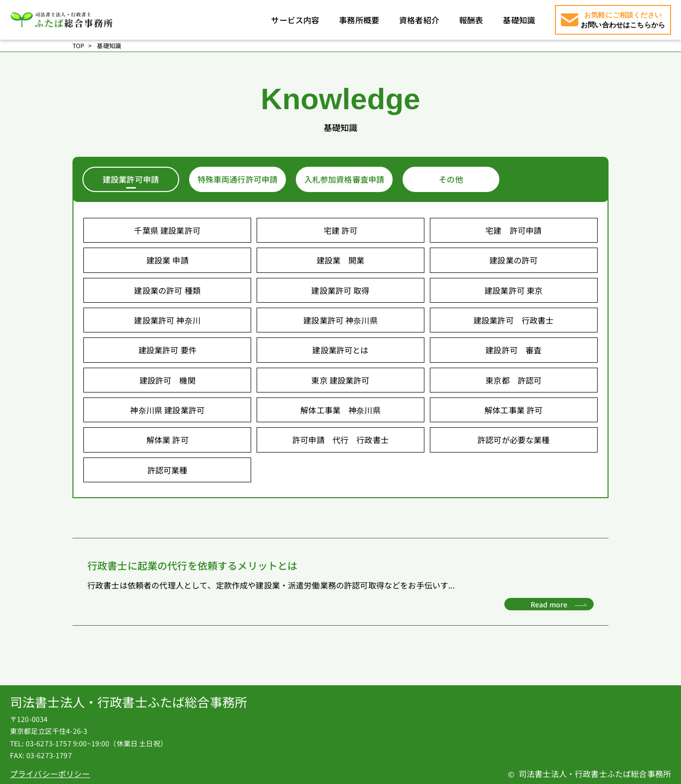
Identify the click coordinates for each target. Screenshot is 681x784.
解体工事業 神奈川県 (340, 410)
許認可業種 (168, 470)
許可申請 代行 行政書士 (340, 440)
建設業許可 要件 (168, 350)
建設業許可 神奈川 (167, 320)
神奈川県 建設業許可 (167, 410)
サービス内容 (295, 20)
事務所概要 (359, 20)
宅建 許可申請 (513, 230)
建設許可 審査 (513, 350)
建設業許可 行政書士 (514, 320)
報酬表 (471, 20)
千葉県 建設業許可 (167, 230)
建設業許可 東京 (513, 290)
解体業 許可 (168, 440)
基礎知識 (519, 20)
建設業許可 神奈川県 (340, 320)
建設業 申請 (168, 260)
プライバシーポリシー (50, 774)
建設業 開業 (341, 260)
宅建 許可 (341, 230)
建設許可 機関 (168, 380)
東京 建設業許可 (340, 380)
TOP (78, 46)
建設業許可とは (340, 350)
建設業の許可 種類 (167, 290)
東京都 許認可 (513, 380)
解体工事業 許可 (513, 410)
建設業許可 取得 (340, 290)
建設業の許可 (513, 260)
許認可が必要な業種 (513, 440)
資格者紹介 (419, 20)
